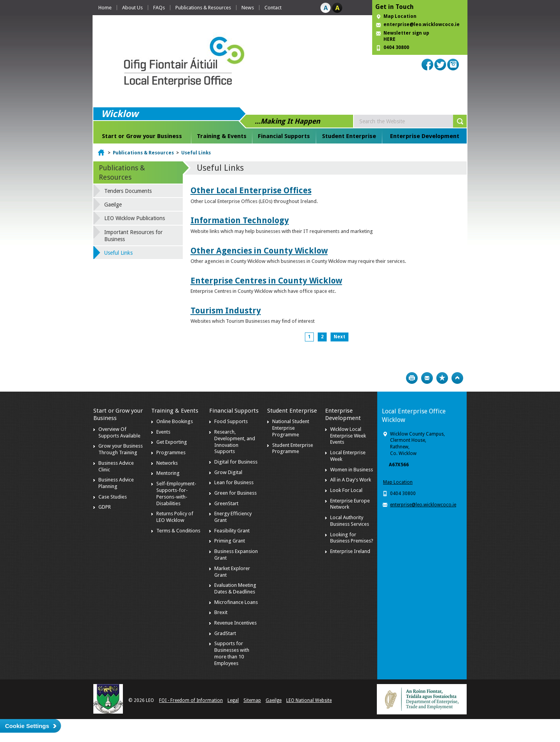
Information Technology (240, 220)
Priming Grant (230, 541)
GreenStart (226, 503)
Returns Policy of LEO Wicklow (175, 517)
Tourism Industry (226, 311)
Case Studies (113, 497)
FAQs (159, 8)
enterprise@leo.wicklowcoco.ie (422, 24)
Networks (167, 463)
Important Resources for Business (133, 236)
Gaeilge (113, 205)
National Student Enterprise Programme (291, 428)
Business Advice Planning (116, 483)
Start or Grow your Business (142, 136)
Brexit (221, 612)
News (248, 8)
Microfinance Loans (236, 602)
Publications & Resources (203, 8)
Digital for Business (236, 462)
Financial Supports (284, 136)
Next (339, 337)
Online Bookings (175, 421)
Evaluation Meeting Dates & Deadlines (235, 588)
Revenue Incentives (235, 623)
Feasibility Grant (232, 531)
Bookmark (442, 378)
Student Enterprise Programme (293, 448)
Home (105, 8)
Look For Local (346, 490)
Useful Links (196, 153)
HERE (389, 39)
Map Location (400, 16)
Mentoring (168, 473)
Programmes (171, 452)
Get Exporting (172, 442)
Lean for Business (234, 482)
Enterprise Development (425, 136)
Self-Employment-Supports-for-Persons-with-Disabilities (176, 493)
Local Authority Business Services (350, 521)
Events (163, 432)
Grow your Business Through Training (121, 449)
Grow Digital (228, 472)
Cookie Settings (27, 726)
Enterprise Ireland (350, 551)
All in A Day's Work (351, 480)
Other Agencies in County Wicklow (259, 251)
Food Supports (231, 421)
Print (412, 378)
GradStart (225, 633)
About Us (132, 8)
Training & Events (222, 136)
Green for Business (235, 493)
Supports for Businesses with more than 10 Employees (232, 653)
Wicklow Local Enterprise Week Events (348, 436)
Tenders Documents (128, 191)
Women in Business (352, 470)
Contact (273, 8)
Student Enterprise (349, 136)
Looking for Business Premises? (352, 538)
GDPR (105, 507)
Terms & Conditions (178, 531)
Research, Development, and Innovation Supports (235, 442)
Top (457, 378)
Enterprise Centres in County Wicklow (266, 281)
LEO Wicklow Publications (135, 218)
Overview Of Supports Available (119, 432)
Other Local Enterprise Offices (251, 190)
